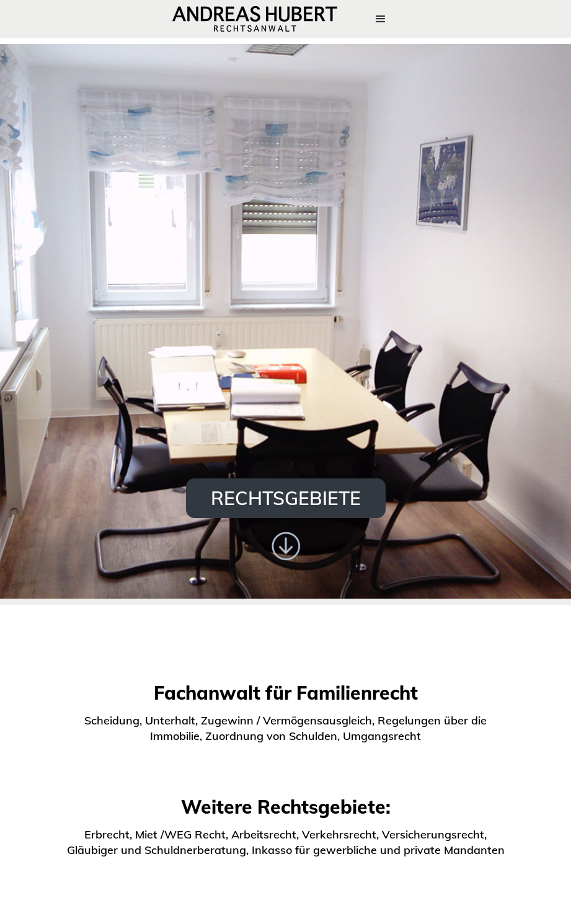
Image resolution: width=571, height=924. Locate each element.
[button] (381, 19)
